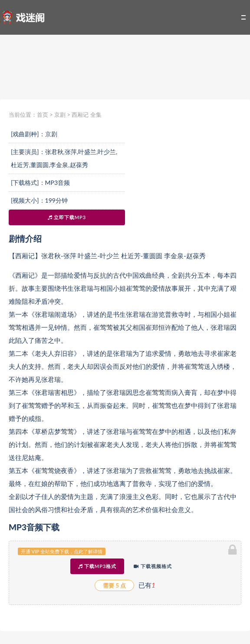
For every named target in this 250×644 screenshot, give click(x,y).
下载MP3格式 (97, 566)
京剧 (60, 115)
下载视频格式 (153, 566)
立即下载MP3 (67, 217)
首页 (43, 115)
